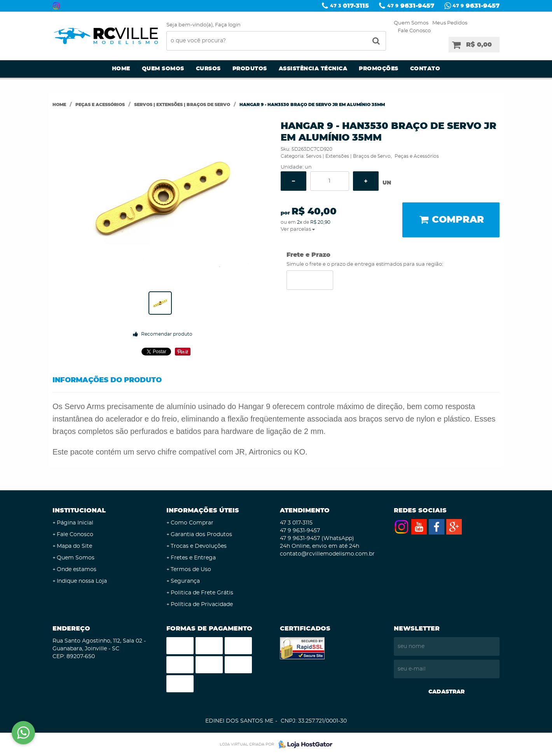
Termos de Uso (191, 570)
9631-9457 (411, 6)
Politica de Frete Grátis (202, 593)
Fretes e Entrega (193, 558)
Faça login (228, 25)
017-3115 (349, 6)
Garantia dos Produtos (201, 535)
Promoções (379, 69)
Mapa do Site (74, 546)
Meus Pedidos (450, 23)
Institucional (79, 510)
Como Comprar (192, 523)
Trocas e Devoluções (199, 546)
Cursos (208, 69)
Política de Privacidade (202, 604)
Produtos (250, 69)
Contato (425, 69)
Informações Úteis (203, 510)
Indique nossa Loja (82, 581)
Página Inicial (75, 523)
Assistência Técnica (313, 69)
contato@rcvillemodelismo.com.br (327, 554)
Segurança (185, 581)
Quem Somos (411, 23)
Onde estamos (77, 570)
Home (121, 69)
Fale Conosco (414, 31)
